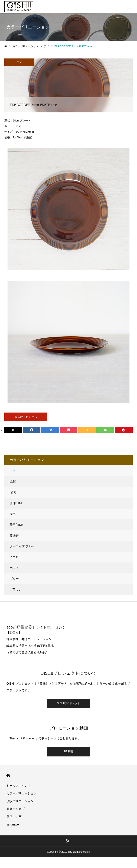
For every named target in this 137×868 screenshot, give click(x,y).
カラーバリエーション (22, 793)
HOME (8, 776)
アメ (19, 62)
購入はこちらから (26, 417)
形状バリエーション (20, 801)
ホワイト (16, 568)
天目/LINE (16, 525)
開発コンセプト (17, 809)
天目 (13, 514)
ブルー (14, 579)
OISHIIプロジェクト (68, 703)
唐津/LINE (16, 503)
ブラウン (16, 589)
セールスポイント (18, 786)
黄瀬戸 (14, 536)
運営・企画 (14, 817)
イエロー (16, 557)
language (13, 824)
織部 (13, 482)
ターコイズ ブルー (22, 546)
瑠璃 (13, 492)
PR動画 (68, 751)
